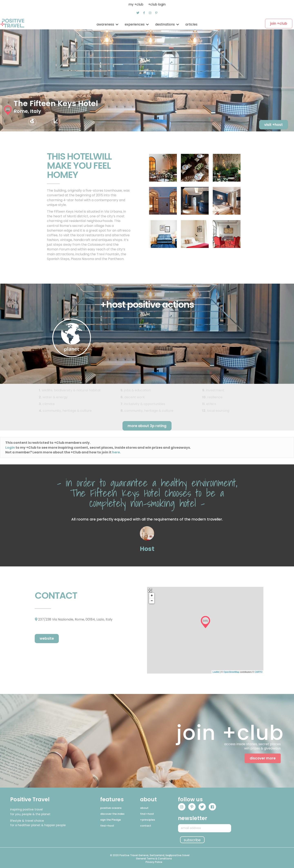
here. (116, 452)
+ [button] (152, 596)
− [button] (152, 601)
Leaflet (216, 672)
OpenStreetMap (231, 672)
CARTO (258, 672)
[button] (138, 13)
